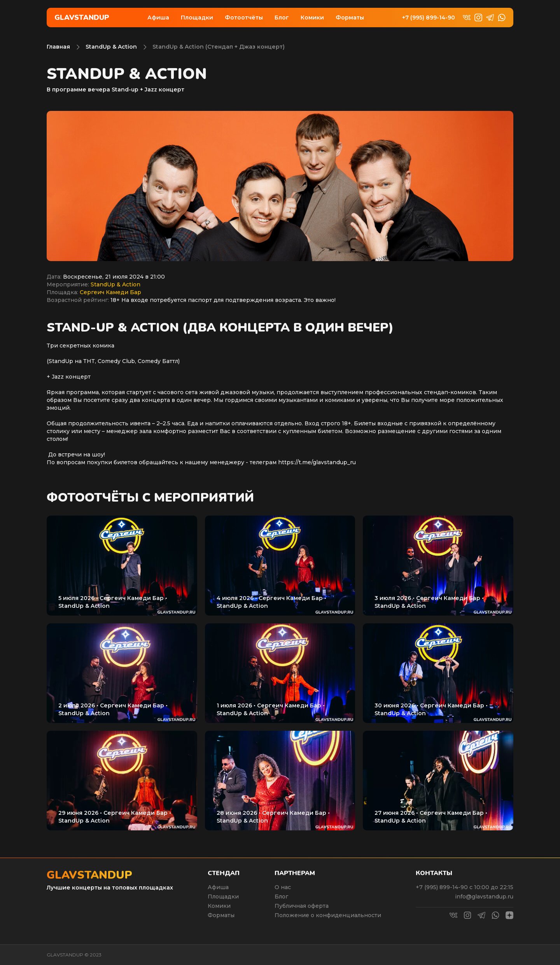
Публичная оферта (302, 906)
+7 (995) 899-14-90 (429, 18)
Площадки (197, 18)
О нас (283, 887)
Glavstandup (82, 18)
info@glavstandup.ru (484, 897)
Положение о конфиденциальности (328, 915)
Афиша (158, 18)
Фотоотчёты (244, 18)
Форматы (350, 18)
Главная (58, 47)
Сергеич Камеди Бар (110, 292)
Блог (282, 18)
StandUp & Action (111, 47)
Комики (312, 18)
